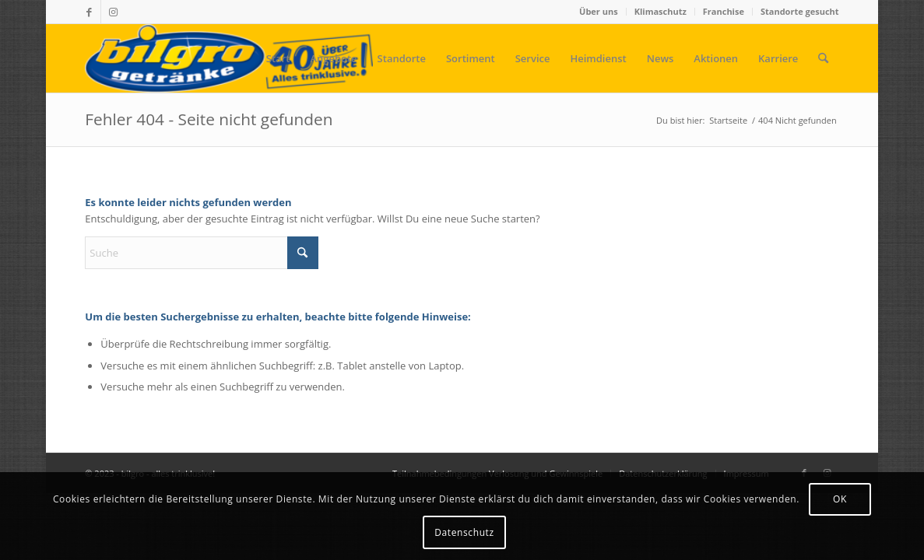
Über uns (599, 11)
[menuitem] (599, 12)
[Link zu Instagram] (113, 12)
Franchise (724, 11)
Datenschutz (464, 532)
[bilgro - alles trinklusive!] (229, 58)
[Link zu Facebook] (89, 12)
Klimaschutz (661, 11)
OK (840, 499)
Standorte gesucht (800, 11)
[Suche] (823, 58)
